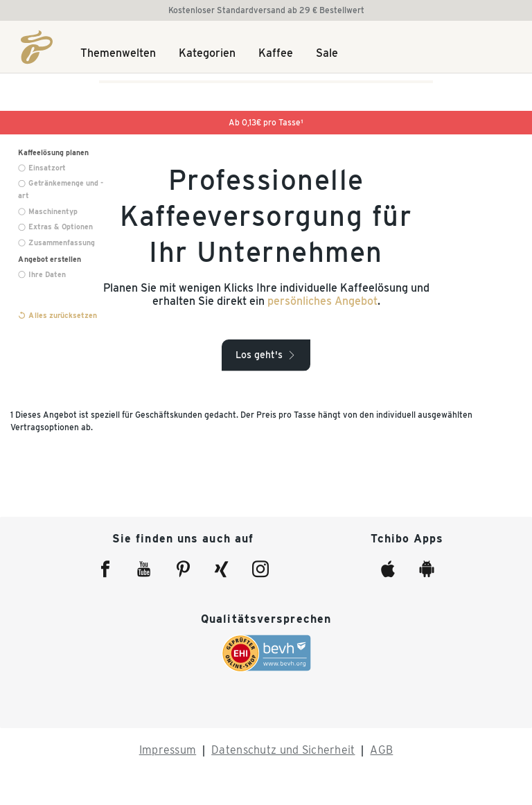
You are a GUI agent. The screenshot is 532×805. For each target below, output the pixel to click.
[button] (266, 354)
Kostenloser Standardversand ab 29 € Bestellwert (266, 10)
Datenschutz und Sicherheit (283, 750)
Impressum (168, 750)
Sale (327, 54)
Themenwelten (118, 54)
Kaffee (276, 54)
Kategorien (207, 54)
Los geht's (259, 355)
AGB (381, 750)
